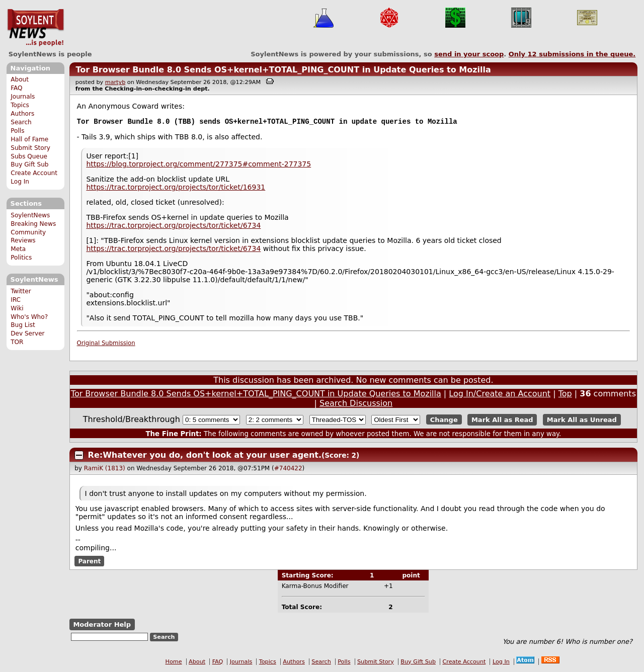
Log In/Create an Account (500, 395)
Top (565, 395)
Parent (89, 562)
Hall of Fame (29, 139)
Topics (20, 105)
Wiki (17, 308)
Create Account (34, 173)
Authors (22, 114)
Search (21, 122)
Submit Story (30, 148)
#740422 (288, 469)
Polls (17, 131)
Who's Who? (29, 317)
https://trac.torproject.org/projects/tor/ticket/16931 (176, 188)
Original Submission (106, 344)
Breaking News (33, 224)
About (20, 79)
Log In (20, 182)
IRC (16, 300)
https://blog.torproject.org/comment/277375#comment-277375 (198, 165)
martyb (115, 82)
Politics (21, 258)
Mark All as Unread (582, 421)
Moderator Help (102, 625)
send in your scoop (469, 54)
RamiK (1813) (105, 469)
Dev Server (27, 333)
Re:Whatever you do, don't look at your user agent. (205, 456)
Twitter (21, 291)
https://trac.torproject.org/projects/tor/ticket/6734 (173, 226)
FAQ (16, 88)
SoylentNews (35, 28)
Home (174, 663)
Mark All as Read (502, 421)
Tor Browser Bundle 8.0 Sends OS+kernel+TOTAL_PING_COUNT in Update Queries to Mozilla (283, 70)
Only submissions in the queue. (572, 54)
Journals (23, 97)
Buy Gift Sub (29, 164)
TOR (17, 342)
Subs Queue (29, 156)
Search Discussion (356, 404)
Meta (18, 249)
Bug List (23, 325)
